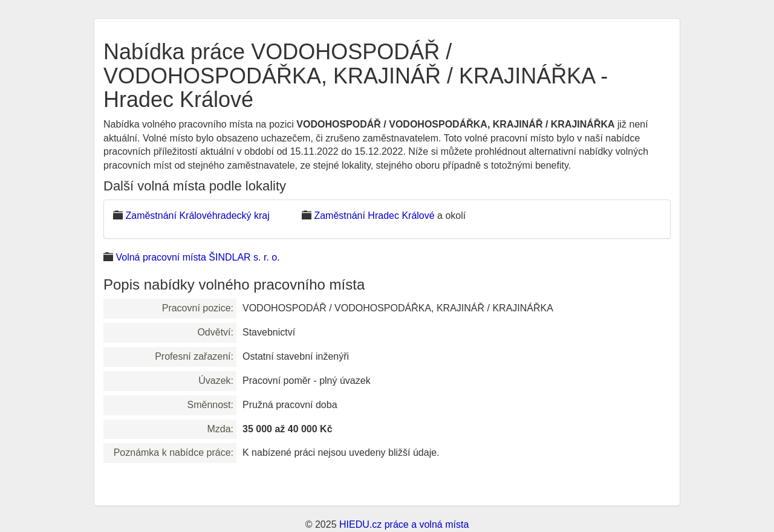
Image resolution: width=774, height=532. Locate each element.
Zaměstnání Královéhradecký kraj (197, 216)
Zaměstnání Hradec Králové (374, 216)
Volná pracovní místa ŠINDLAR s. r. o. (197, 257)
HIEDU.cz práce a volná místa (404, 524)
